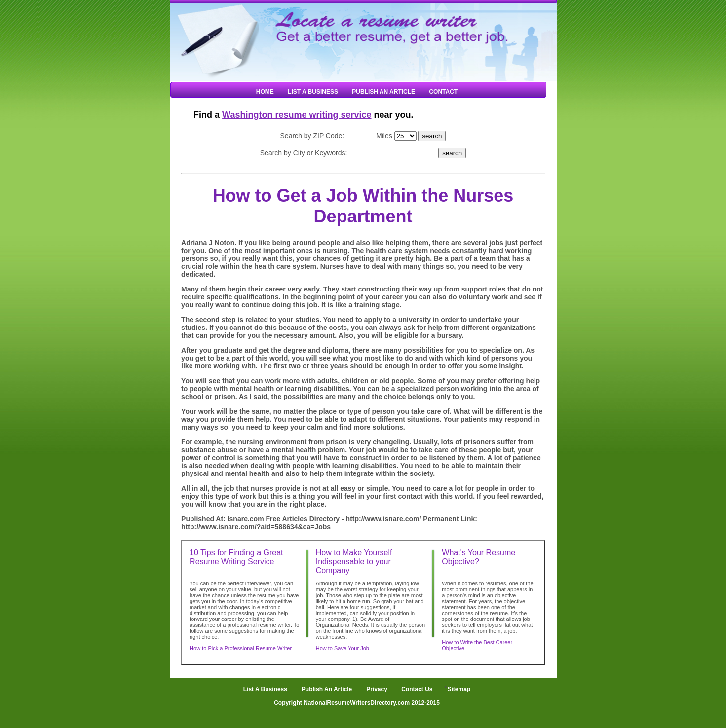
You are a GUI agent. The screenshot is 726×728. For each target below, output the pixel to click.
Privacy (377, 689)
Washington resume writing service (297, 115)
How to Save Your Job (343, 648)
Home (265, 92)
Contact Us (416, 689)
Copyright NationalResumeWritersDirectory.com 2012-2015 (357, 703)
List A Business (313, 92)
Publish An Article (383, 92)
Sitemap (459, 689)
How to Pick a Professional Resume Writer (241, 648)
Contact (443, 92)
